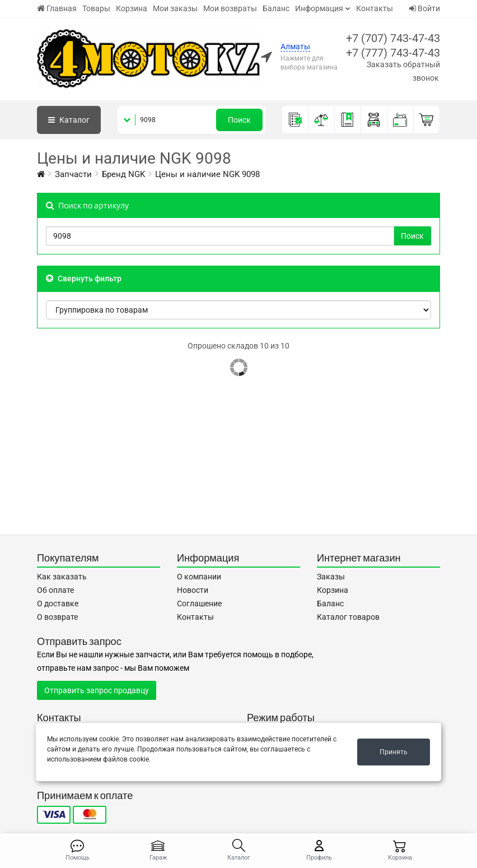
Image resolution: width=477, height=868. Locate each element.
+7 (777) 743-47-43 (393, 53)
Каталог (69, 120)
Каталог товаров (348, 617)
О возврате (57, 617)
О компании (199, 577)
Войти (425, 8)
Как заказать (62, 577)
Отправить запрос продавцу (97, 690)
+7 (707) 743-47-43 (393, 38)
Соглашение (199, 604)
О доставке (58, 604)
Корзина (132, 8)
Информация (319, 8)
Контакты (375, 8)
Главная (57, 8)
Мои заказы (175, 8)
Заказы (331, 577)
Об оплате (55, 590)
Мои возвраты (230, 8)
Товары (96, 8)
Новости (193, 590)
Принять (394, 752)
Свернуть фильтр (84, 278)
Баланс (276, 8)
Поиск (239, 120)
